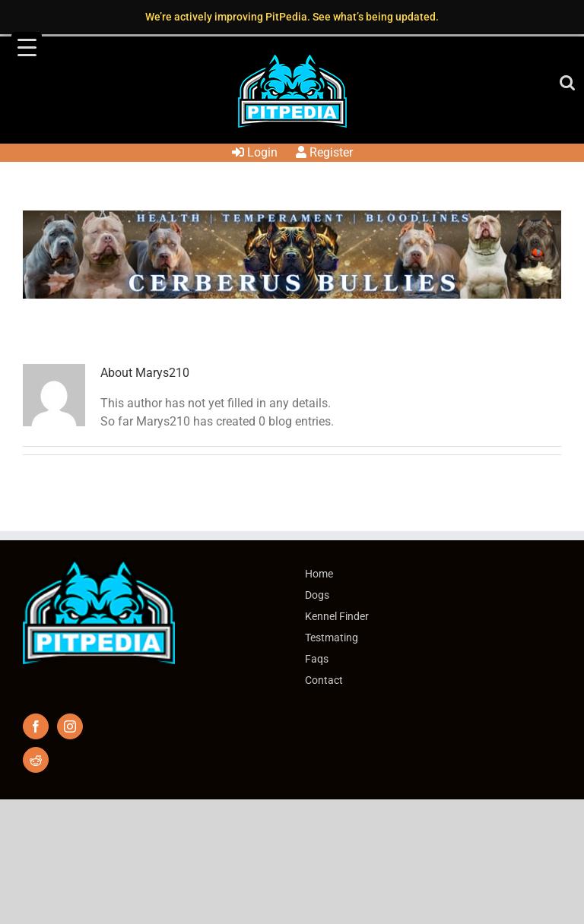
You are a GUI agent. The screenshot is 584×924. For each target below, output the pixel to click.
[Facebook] (36, 726)
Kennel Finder (337, 616)
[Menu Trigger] (27, 47)
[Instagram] (70, 726)
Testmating (332, 638)
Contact (324, 680)
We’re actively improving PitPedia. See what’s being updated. (292, 17)
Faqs (317, 659)
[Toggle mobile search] (567, 82)
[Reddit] (36, 760)
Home (319, 574)
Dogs (317, 595)
